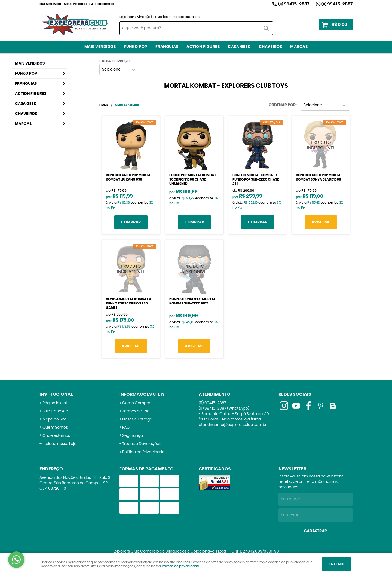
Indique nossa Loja (59, 444)
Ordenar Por (282, 105)
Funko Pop (136, 47)
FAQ (126, 428)
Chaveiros (271, 47)
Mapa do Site (54, 419)
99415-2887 (294, 4)
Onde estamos (56, 436)
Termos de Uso (136, 411)
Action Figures (203, 47)
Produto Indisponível (321, 145)
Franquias (167, 47)
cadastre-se (189, 17)
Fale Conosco (102, 4)
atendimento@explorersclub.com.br (233, 425)
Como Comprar (137, 403)
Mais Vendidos (100, 47)
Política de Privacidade (143, 452)
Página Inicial (55, 403)
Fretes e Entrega (137, 419)
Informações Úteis (142, 394)
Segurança (133, 436)
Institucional (56, 394)
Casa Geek (239, 47)
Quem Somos (50, 4)
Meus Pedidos (75, 4)
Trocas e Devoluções (142, 444)
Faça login (162, 17)
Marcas (299, 47)
